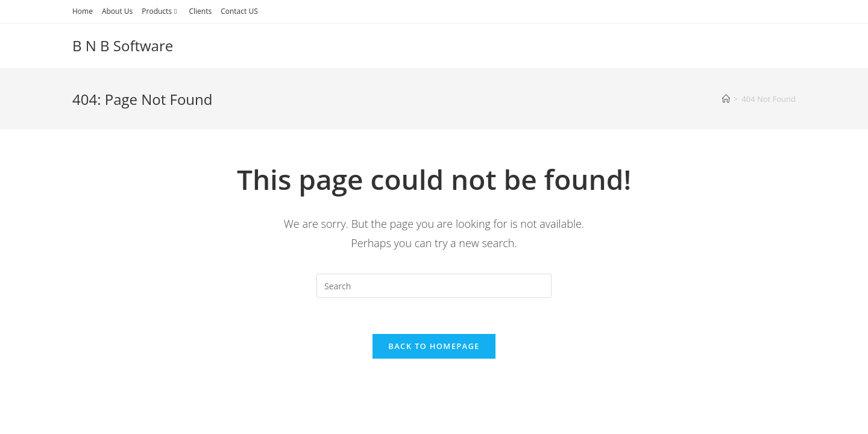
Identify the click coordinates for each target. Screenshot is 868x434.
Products (161, 11)
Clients (200, 11)
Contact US (239, 11)
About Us (117, 11)
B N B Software (123, 46)
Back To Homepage (434, 346)
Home (83, 11)
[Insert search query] (434, 286)
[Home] (726, 99)
